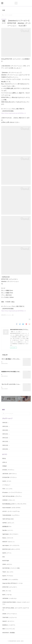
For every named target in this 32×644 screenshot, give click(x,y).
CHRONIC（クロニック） (9, 500)
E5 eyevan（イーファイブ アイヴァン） (12, 493)
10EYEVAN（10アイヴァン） (10, 474)
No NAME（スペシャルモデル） (10, 580)
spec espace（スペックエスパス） (11, 546)
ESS (4, 557)
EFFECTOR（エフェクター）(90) (7, 315)
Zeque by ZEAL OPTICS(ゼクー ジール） (13, 584)
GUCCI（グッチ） (7, 481)
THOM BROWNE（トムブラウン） (11, 516)
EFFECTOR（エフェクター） (10, 587)
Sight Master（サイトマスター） (11, 534)
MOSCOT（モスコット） (9, 542)
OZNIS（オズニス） (7, 565)
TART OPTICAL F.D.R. (8, 519)
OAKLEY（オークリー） (9, 622)
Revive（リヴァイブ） (8, 538)
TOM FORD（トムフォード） (10, 618)
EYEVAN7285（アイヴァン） (10, 478)
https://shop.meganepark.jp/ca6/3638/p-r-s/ (13, 113)
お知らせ (5, 463)
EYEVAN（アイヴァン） (9, 470)
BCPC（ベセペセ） (7, 595)
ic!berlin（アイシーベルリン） (10, 614)
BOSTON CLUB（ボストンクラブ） (11, 550)
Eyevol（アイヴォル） (8, 576)
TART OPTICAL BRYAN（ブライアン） (12, 497)
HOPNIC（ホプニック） (8, 523)
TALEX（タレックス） (8, 572)
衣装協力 (5, 466)
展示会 (4, 459)
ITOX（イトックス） (8, 489)
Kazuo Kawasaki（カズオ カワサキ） (12, 508)
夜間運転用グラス (7, 527)
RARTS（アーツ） (7, 553)
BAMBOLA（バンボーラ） (9, 625)
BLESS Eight (6, 561)
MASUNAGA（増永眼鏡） (9, 633)
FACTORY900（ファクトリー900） (11, 568)
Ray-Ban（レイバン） (8, 531)
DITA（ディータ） (7, 591)
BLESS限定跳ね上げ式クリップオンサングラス (14, 504)
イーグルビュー (6, 485)
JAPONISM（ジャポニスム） (10, 599)
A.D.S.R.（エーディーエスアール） (11, 512)
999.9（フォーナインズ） (9, 629)
